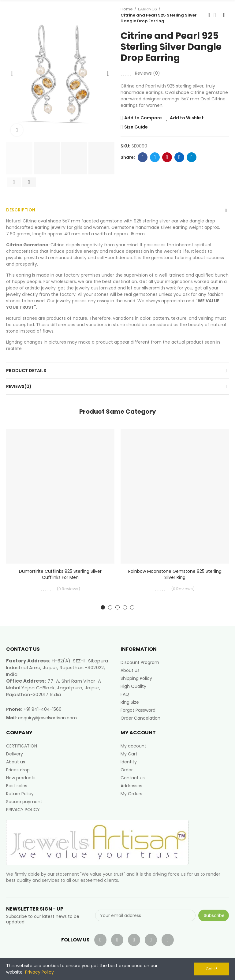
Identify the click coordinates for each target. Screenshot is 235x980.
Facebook (143, 157)
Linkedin (179, 157)
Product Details (26, 371)
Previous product (209, 15)
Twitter (155, 157)
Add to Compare (143, 118)
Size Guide (136, 127)
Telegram (192, 157)
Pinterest (167, 157)
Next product (224, 15)
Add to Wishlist (187, 118)
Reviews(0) (19, 386)
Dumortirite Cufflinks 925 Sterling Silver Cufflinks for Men (60, 574)
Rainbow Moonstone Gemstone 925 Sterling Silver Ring (175, 574)
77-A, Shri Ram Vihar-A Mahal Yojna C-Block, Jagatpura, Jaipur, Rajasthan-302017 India (54, 688)
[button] (12, 73)
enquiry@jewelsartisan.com (47, 718)
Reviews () (147, 73)
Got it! (211, 969)
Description (21, 210)
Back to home (217, 15)
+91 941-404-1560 (43, 709)
